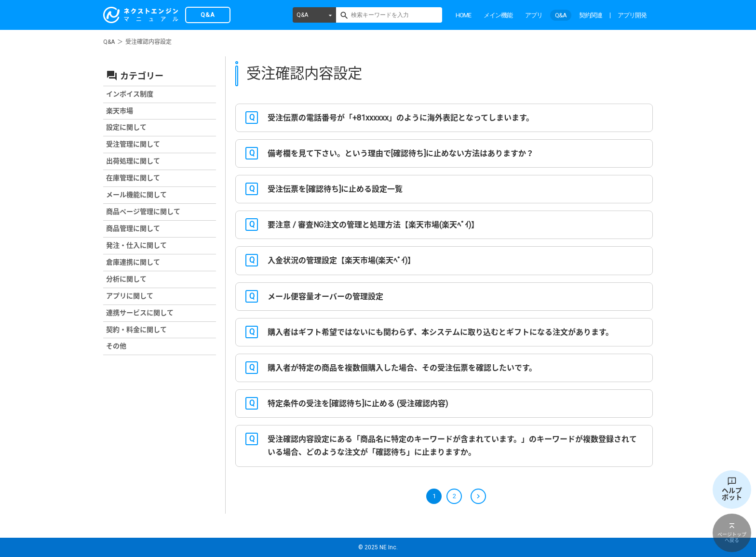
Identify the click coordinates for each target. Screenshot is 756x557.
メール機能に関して (136, 195)
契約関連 (591, 15)
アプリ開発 (632, 15)
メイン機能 (498, 15)
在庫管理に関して (133, 178)
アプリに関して (130, 296)
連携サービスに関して (140, 313)
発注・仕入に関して (136, 245)
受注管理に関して (133, 144)
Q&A (302, 15)
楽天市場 (120, 111)
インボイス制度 (130, 94)
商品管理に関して (133, 228)
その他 (116, 346)
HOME (463, 15)
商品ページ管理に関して (143, 212)
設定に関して (126, 127)
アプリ (534, 15)
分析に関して (126, 279)
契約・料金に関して (136, 330)
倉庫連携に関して (133, 262)
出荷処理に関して (133, 161)
